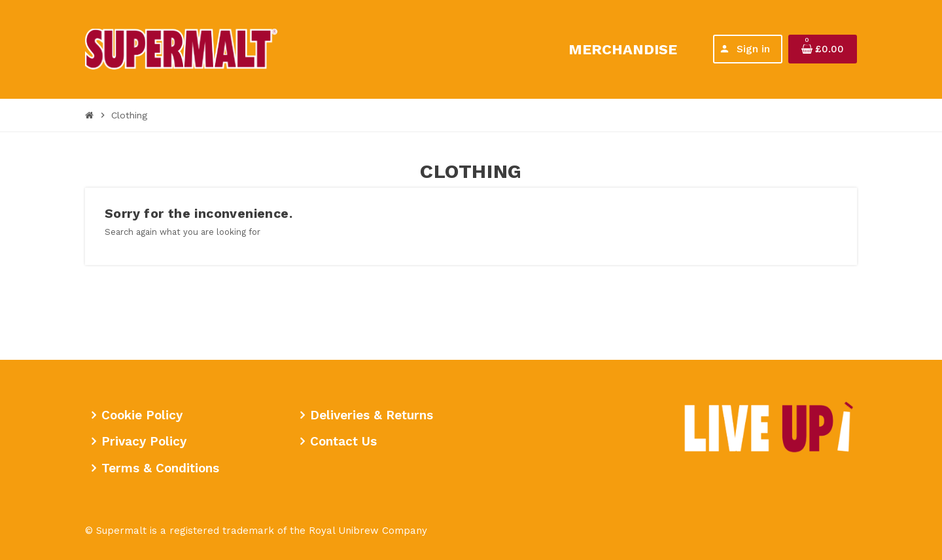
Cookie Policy (142, 415)
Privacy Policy (144, 441)
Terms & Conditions (160, 468)
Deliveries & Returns (372, 415)
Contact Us (343, 441)
